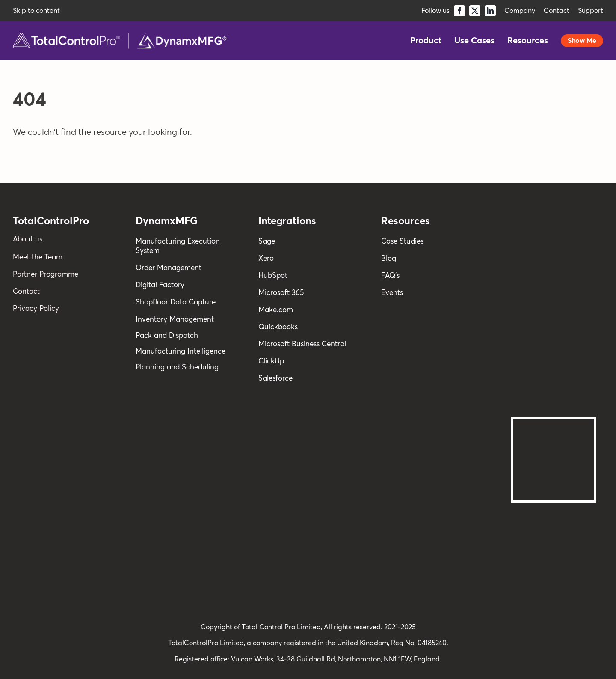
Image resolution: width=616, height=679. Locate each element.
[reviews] (554, 215)
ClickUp (271, 362)
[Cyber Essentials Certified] (554, 520)
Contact (557, 11)
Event (391, 293)
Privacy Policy (36, 309)
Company (520, 11)
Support (591, 11)
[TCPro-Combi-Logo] (120, 37)
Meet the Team (38, 258)
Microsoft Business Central (302, 344)
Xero (266, 259)
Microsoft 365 (281, 293)
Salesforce (275, 379)
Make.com (276, 310)
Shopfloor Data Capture (176, 302)
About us (28, 240)
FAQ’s (390, 276)
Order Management (169, 268)
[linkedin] (490, 11)
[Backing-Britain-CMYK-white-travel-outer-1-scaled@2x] (554, 423)
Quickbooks (278, 327)
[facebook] (459, 11)
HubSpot (273, 276)
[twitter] (475, 11)
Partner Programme (46, 275)
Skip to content (36, 11)
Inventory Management (175, 320)
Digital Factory (160, 285)
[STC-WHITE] (554, 323)
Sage (267, 242)
